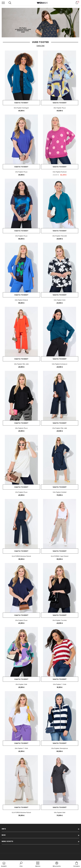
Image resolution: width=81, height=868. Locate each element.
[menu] (3, 3)
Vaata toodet (21, 103)
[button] (21, 864)
